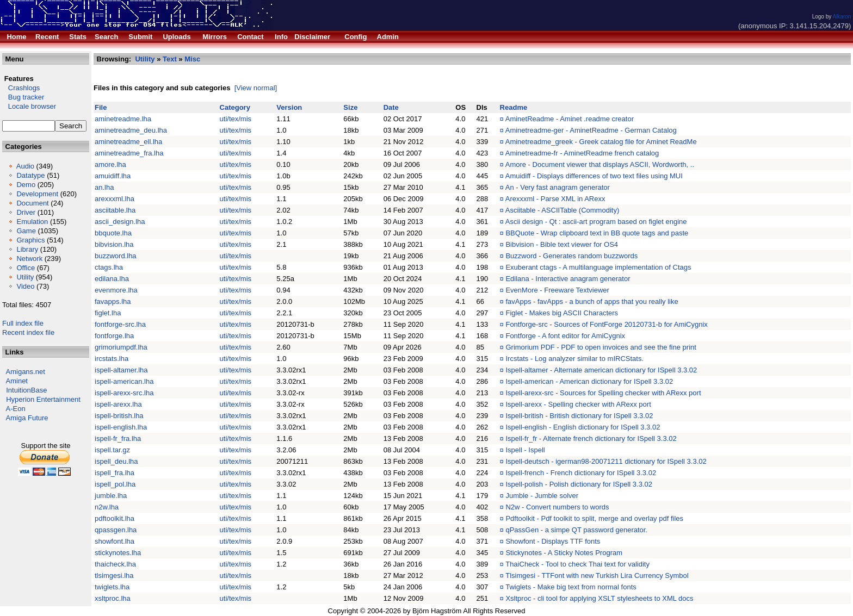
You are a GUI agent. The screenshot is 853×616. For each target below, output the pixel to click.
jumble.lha (111, 496)
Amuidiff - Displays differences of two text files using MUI (594, 176)
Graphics (30, 240)
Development (37, 194)
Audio (25, 166)
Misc (192, 59)
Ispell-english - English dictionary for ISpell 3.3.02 (583, 427)
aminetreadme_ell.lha (128, 142)
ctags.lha (109, 267)
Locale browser (29, 106)
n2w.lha (107, 507)
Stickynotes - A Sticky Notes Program (564, 553)
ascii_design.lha (120, 222)
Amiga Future (27, 418)
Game (26, 231)
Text (170, 59)
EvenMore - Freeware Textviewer (557, 290)
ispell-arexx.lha (118, 404)
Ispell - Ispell (525, 450)
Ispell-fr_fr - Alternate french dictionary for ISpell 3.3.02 (591, 438)
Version (289, 107)
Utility (25, 277)
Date (391, 107)
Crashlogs (21, 88)
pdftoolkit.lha (115, 518)
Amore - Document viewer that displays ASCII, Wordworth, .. (600, 164)
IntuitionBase (26, 390)
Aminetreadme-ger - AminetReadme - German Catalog (591, 130)
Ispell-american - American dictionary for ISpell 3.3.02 (589, 381)
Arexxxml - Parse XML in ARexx (555, 199)
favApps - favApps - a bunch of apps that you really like (592, 301)
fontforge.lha (114, 336)
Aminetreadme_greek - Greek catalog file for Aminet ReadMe (601, 142)
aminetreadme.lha (123, 119)
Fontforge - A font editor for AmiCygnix (565, 336)
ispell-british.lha (119, 416)
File (101, 107)
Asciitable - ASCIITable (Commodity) (563, 210)
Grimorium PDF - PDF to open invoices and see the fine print (601, 347)
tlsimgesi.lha (114, 575)
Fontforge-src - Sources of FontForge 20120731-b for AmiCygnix (606, 324)
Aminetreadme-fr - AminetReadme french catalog (582, 153)
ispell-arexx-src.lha (124, 393)
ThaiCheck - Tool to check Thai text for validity (577, 564)
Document (32, 203)
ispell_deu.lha (116, 461)
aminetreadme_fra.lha (129, 153)
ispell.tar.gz (112, 450)
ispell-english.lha (121, 427)
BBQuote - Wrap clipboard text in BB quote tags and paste (597, 233)
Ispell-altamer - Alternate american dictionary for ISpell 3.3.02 (601, 370)
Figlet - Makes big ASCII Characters (562, 313)
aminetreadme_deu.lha (131, 130)
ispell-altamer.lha (121, 370)
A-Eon (16, 409)
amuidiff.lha (113, 176)
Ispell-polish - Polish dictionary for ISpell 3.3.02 (579, 484)
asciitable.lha (115, 210)
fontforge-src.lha (120, 324)
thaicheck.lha (115, 564)
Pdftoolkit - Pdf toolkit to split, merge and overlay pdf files (594, 518)
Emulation (32, 222)
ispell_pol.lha (115, 484)
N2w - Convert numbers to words (557, 507)
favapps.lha (113, 301)
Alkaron (842, 17)
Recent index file (28, 332)
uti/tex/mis (236, 119)
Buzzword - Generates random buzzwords (571, 256)
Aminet (17, 381)
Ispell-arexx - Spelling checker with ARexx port (578, 404)
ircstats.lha (112, 359)
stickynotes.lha (118, 553)
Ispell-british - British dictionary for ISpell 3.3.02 (579, 416)
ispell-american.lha (124, 381)
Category (235, 107)
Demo (26, 185)
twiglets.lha (112, 587)
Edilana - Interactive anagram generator (568, 279)
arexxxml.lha (115, 199)
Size (350, 107)
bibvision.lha (114, 244)
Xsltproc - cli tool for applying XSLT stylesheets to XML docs (599, 598)
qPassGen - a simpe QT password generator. (576, 530)
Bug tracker (23, 97)
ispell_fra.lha (115, 473)
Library (27, 249)
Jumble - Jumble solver (542, 496)
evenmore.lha (116, 290)
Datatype (30, 175)
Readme (514, 107)
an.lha (104, 187)
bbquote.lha (113, 233)
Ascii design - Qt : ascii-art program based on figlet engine (596, 222)
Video (25, 286)
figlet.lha (108, 313)
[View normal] (256, 88)
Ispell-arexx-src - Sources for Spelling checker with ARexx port (603, 393)
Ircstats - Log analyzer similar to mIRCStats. (574, 359)
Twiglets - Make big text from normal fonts (571, 587)
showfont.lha (115, 541)
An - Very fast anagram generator (558, 187)
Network (29, 259)
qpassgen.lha (116, 530)
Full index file (23, 323)
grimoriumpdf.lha (121, 347)
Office (26, 268)
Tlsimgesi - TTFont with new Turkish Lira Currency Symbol (597, 575)
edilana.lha (112, 279)
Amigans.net (26, 372)
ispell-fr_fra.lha (118, 438)
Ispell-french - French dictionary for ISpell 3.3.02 (581, 473)
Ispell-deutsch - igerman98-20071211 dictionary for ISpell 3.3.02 (606, 461)
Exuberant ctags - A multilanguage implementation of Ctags (598, 267)
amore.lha (110, 164)
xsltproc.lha (113, 598)
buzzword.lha (116, 256)
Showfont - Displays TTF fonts (553, 541)
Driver (26, 212)
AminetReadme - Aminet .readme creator (570, 119)
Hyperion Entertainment (43, 399)
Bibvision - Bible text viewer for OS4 (562, 244)
